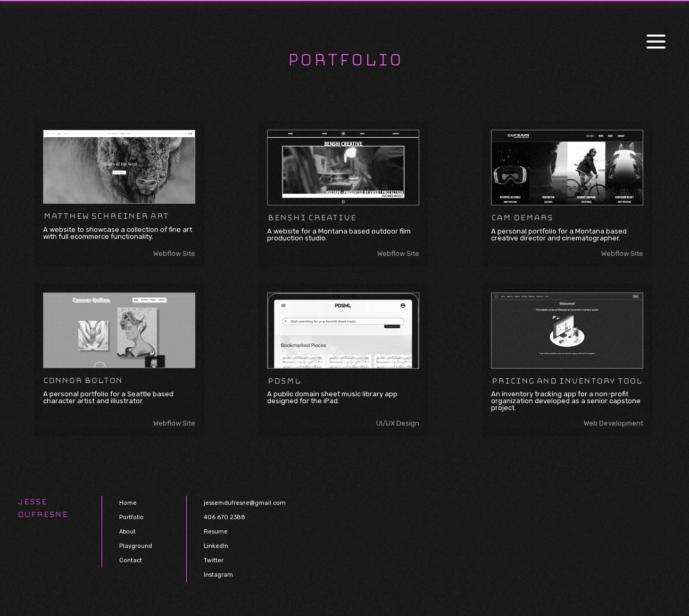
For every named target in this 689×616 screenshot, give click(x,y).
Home (128, 503)
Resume (216, 532)
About (127, 532)
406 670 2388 (225, 517)
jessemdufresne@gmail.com (245, 503)
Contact (131, 560)
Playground (136, 546)
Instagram (218, 575)
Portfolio (131, 517)
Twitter (214, 560)
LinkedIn (216, 546)
